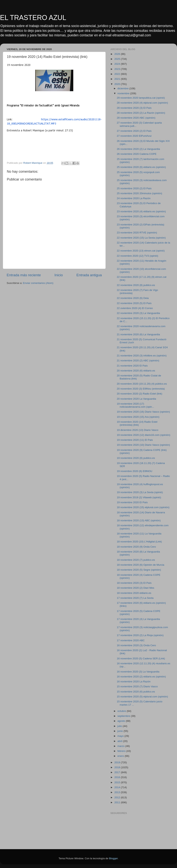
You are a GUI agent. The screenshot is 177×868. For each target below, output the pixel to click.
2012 (118, 797)
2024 (118, 64)
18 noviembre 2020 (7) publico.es (136, 560)
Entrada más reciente (24, 275)
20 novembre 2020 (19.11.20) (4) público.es (142, 384)
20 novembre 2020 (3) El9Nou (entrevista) (141, 389)
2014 (118, 787)
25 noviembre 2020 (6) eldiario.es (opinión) (141, 167)
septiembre (124, 716)
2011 (118, 802)
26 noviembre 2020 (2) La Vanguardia (138, 149)
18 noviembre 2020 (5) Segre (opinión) (139, 570)
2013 (118, 792)
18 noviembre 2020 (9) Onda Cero (136, 547)
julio (120, 726)
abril (120, 741)
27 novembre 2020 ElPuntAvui (134, 136)
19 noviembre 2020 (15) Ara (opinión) (138, 417)
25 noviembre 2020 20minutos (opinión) (140, 193)
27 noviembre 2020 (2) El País (134, 131)
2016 (118, 777)
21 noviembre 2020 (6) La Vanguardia (138, 334)
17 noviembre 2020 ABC (131, 640)
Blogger (113, 858)
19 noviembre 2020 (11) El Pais (135, 440)
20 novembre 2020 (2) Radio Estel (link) (140, 394)
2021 (118, 79)
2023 (118, 69)
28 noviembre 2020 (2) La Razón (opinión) (141, 113)
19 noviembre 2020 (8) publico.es (136, 458)
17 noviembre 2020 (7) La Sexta (135, 598)
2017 (118, 772)
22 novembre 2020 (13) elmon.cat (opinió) (141, 251)
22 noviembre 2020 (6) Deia (133, 298)
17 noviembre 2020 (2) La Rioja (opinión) (140, 635)
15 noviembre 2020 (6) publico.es (136, 692)
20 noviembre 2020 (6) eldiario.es (136, 371)
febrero (122, 751)
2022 (118, 74)
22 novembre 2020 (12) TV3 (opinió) (138, 256)
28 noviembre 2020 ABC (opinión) (136, 118)
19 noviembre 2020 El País (132, 502)
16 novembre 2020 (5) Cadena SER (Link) (141, 658)
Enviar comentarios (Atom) (38, 283)
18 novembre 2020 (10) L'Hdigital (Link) (139, 542)
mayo (121, 736)
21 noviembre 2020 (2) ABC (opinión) (138, 361)
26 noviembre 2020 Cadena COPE (137, 154)
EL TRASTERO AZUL (33, 18)
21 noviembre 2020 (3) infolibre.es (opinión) (142, 356)
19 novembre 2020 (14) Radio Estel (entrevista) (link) (137, 423)
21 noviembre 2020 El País (132, 366)
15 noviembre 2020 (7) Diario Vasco (137, 686)
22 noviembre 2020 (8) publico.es (136, 285)
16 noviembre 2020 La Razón (134, 682)
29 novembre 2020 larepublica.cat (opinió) (141, 98)
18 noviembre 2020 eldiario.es (134, 593)
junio (120, 731)
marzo (121, 746)
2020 (118, 84)
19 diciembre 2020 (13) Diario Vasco (138, 430)
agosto (122, 721)
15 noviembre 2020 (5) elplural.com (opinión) (142, 697)
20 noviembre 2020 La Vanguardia (136, 399)
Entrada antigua (89, 275)
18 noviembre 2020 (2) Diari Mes (136, 588)
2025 (118, 59)
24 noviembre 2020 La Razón (134, 198)
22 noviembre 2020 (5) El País (134, 303)
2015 (118, 782)
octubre (122, 711)
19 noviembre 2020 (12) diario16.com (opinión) (144, 435)
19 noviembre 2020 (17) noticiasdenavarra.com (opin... (136, 405)
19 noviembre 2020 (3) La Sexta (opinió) (140, 492)
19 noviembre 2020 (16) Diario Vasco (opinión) (143, 412)
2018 (118, 767)
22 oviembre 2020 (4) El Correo (135, 308)
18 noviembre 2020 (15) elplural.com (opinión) (143, 507)
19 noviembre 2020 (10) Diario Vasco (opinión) (143, 445)
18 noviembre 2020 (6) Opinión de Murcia (141, 565)
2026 (118, 54)
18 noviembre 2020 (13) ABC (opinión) (139, 520)
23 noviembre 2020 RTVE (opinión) (137, 233)
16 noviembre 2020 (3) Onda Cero (136, 645)
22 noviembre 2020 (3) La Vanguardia (138, 313)
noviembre (124, 93)
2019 (118, 762)
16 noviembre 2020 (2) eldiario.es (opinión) (141, 677)
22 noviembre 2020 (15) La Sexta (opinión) (141, 238)
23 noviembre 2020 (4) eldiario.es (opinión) (141, 211)
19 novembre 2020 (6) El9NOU (135, 471)
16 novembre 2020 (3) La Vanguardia (138, 672)
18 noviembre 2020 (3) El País (134, 583)
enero (121, 756)
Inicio (59, 275)
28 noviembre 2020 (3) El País (134, 108)
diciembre (123, 88)
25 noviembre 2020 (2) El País (134, 188)
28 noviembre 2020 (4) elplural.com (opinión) (142, 103)
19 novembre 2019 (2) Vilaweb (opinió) (139, 497)
